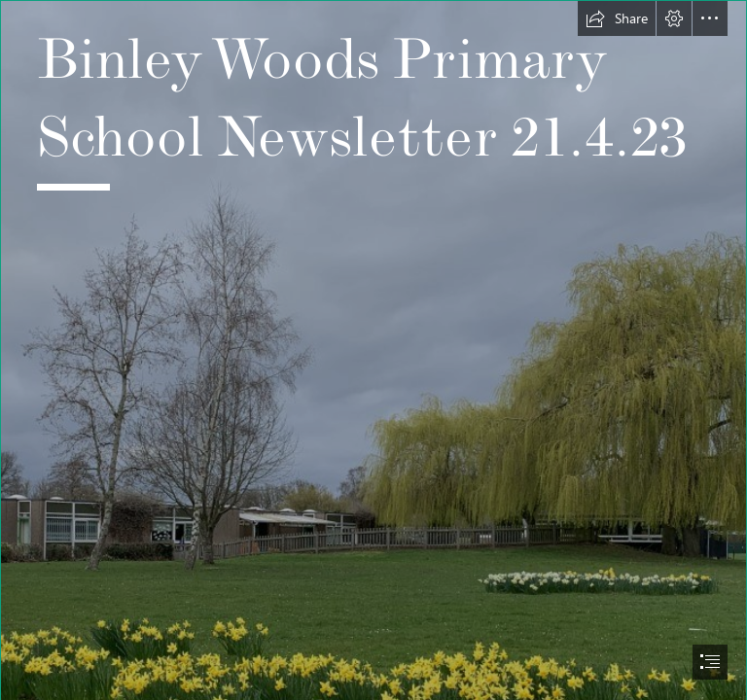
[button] (617, 18)
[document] (373, 350)
